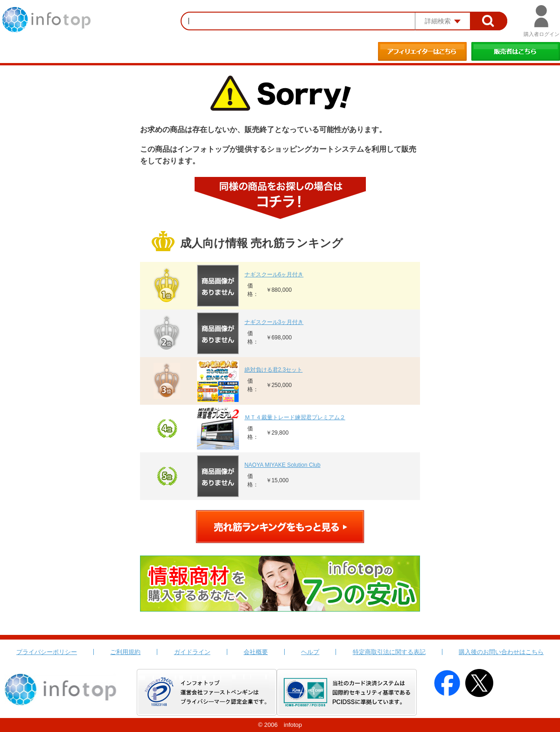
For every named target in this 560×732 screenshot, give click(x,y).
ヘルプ (310, 652)
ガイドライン (192, 652)
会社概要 (256, 652)
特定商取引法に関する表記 (389, 652)
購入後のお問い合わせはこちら (501, 652)
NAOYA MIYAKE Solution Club (283, 465)
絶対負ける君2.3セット (274, 370)
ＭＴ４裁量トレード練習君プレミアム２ (295, 417)
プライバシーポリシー (47, 652)
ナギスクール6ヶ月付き (274, 274)
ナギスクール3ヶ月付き (274, 322)
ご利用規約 (125, 652)
